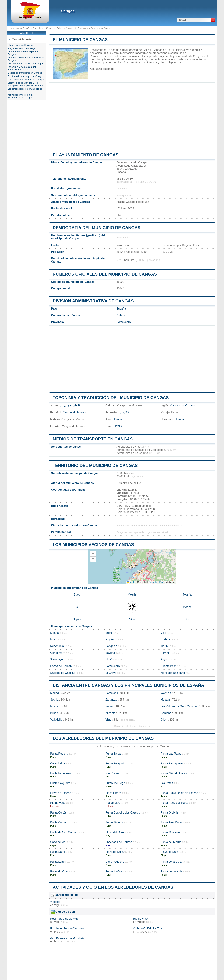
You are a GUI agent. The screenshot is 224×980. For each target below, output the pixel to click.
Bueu (77, 595)
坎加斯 (119, 426)
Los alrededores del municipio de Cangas (103, 738)
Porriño (165, 653)
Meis (57, 932)
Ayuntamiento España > (21, 28)
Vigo (132, 619)
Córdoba (166, 713)
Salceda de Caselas (63, 673)
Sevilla (54, 700)
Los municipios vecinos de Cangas (93, 545)
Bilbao (54, 713)
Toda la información (22, 39)
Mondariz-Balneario (173, 673)
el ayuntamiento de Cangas (86, 155)
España (121, 309)
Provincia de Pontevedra (77, 28)
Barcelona (112, 693)
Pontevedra (124, 322)
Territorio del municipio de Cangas (95, 465)
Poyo (164, 659)
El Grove (111, 673)
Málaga (165, 700)
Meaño (110, 659)
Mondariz (60, 941)
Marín (164, 646)
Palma (109, 706)
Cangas (68, 11)
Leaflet (131, 582)
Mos (53, 639)
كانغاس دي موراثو (70, 405)
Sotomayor (57, 659)
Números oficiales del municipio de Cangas (105, 274)
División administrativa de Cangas (93, 301)
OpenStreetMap (156, 582)
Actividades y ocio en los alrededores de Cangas (113, 887)
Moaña (132, 595)
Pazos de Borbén (61, 666)
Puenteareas (169, 666)
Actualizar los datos (102, 69)
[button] (93, 554)
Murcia (54, 706)
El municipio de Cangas (80, 40)
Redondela (57, 646)
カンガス (124, 412)
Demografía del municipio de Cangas (97, 228)
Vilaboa (165, 639)
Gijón (164, 720)
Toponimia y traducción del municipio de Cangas (111, 398)
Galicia (121, 315)
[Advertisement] (132, 116)
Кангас (118, 419)
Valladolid (56, 720)
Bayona (110, 653)
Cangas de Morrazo (75, 412)
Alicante (110, 713)
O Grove (142, 932)
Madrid (55, 693)
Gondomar (57, 653)
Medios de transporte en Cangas (93, 439)
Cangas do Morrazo (183, 405)
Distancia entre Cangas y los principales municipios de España (128, 685)
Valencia (166, 693)
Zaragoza (111, 700)
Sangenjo (111, 646)
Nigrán (77, 619)
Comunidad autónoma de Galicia (48, 28)
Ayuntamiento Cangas (101, 28)
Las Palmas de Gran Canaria (179, 706)
